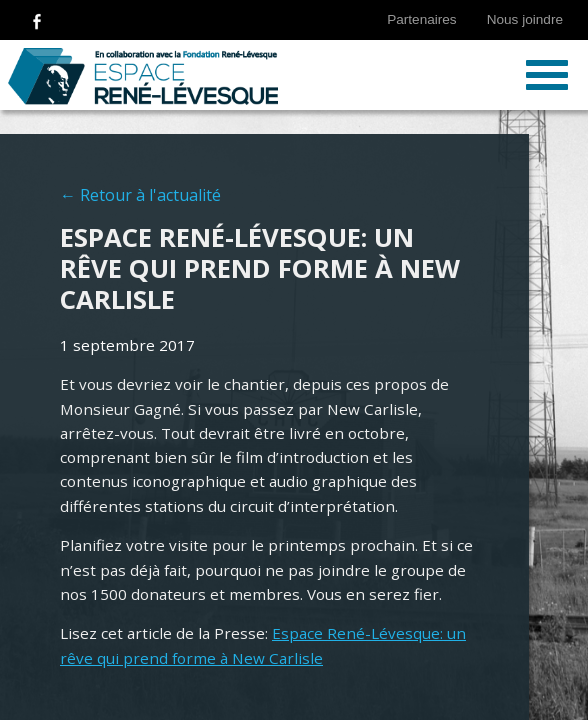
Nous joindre (525, 19)
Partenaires (422, 19)
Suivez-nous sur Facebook (37, 20)
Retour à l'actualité (150, 195)
